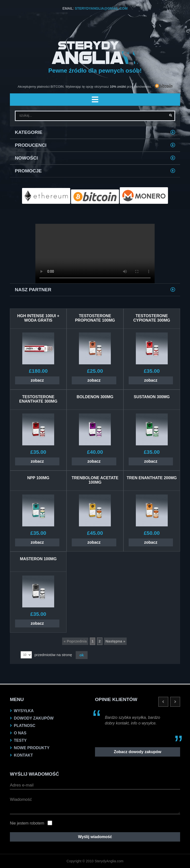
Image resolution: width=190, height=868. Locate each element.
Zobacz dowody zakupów (138, 752)
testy (20, 740)
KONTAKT (23, 755)
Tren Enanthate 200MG (152, 478)
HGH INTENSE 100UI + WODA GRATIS (38, 318)
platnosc (25, 726)
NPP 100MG (38, 478)
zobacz (37, 380)
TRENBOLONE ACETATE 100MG (95, 480)
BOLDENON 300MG (95, 397)
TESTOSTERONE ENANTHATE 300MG (38, 399)
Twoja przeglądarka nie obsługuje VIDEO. (95, 254)
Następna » (115, 641)
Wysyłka (24, 711)
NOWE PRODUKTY (32, 748)
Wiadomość (95, 805)
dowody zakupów (34, 718)
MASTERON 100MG (38, 559)
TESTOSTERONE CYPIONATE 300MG (152, 318)
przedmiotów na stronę (53, 655)
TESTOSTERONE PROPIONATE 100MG (95, 318)
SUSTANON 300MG (152, 397)
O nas (20, 733)
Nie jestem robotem (27, 823)
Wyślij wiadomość (95, 837)
